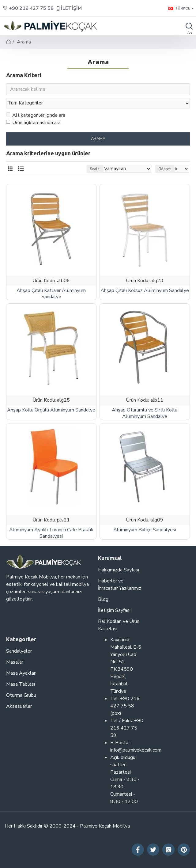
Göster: (165, 169)
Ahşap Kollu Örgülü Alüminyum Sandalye (51, 410)
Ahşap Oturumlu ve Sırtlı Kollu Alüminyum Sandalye (145, 413)
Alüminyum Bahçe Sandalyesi (145, 530)
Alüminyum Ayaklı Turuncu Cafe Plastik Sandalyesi (51, 533)
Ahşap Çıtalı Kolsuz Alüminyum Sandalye (145, 291)
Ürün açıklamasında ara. (34, 123)
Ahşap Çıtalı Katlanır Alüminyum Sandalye (51, 294)
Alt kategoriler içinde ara (36, 115)
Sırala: (95, 169)
